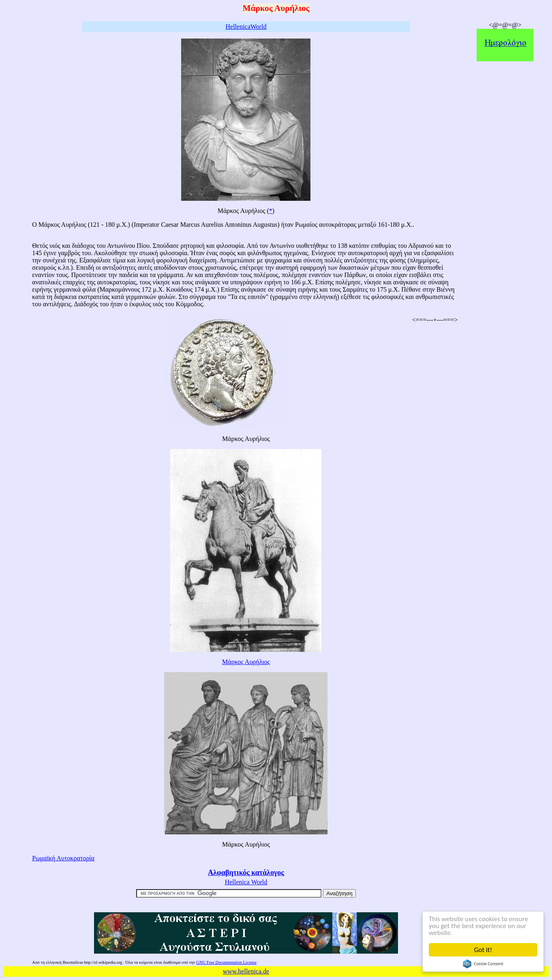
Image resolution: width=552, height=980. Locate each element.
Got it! (483, 950)
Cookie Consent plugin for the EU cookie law (483, 964)
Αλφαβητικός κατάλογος (246, 873)
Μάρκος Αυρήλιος (246, 662)
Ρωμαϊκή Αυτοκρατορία (63, 858)
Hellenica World (246, 882)
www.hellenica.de (246, 971)
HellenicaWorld (246, 27)
